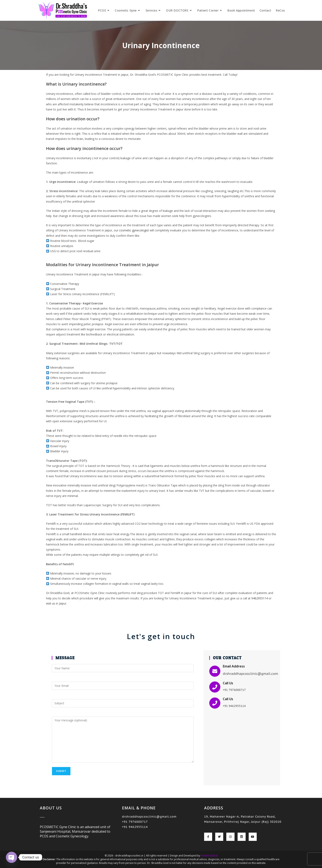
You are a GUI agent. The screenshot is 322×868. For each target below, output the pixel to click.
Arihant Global (209, 856)
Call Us (228, 683)
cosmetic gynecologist (134, 230)
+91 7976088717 (135, 822)
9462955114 (260, 598)
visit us (51, 603)
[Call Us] (215, 687)
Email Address (234, 666)
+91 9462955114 (135, 827)
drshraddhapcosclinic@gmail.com (149, 817)
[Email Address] (215, 671)
